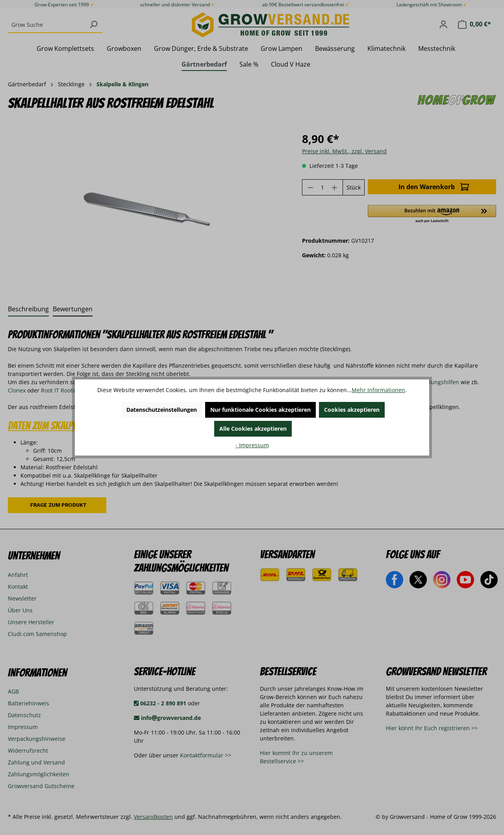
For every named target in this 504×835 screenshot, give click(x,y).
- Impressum (252, 445)
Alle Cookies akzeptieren (253, 429)
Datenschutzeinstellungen (162, 410)
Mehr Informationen (378, 390)
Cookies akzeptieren (352, 410)
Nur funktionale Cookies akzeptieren (260, 410)
